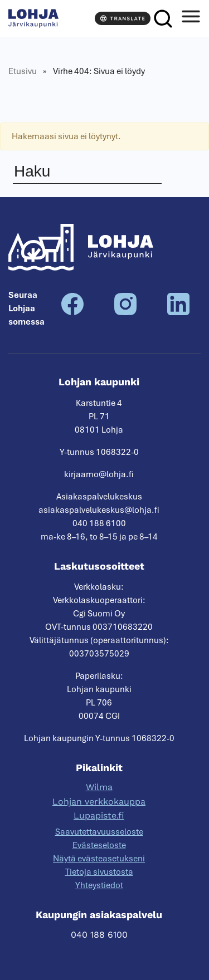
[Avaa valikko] (191, 19)
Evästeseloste (99, 845)
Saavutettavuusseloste (99, 832)
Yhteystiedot (99, 885)
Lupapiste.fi (99, 815)
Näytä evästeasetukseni (99, 859)
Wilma (99, 787)
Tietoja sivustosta (99, 872)
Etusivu (23, 71)
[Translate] (123, 18)
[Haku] (163, 19)
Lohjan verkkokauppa (99, 802)
